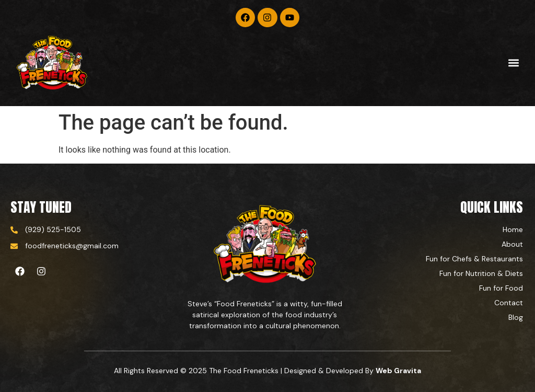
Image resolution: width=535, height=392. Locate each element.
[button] (513, 63)
